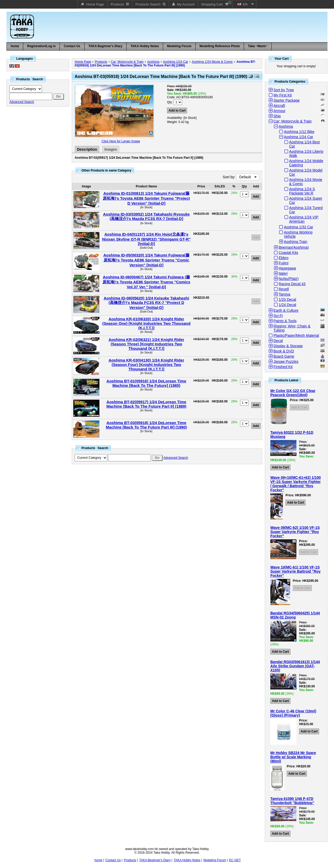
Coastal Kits (288, 253)
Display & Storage (288, 346)
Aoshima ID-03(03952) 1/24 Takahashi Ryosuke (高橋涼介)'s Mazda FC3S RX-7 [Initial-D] (146, 216)
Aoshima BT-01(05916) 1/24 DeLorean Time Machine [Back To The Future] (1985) (146, 383)
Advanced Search (22, 102)
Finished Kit (283, 367)
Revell (284, 289)
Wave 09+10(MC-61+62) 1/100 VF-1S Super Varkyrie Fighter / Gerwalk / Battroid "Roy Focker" (296, 484)
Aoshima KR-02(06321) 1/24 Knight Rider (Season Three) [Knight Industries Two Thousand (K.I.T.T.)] (146, 344)
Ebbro (284, 258)
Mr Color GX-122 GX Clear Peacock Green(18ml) (293, 393)
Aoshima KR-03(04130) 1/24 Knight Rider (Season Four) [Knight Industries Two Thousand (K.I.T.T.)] (146, 365)
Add (256, 237)
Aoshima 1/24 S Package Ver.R (302, 191)
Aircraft (279, 106)
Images (111, 149)
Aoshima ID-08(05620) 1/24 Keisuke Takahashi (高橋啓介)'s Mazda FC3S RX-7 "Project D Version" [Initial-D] (146, 303)
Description (87, 149)
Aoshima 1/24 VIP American (304, 219)
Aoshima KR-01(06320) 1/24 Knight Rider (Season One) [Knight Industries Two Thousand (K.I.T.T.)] (146, 323)
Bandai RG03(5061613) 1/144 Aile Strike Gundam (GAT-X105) (295, 666)
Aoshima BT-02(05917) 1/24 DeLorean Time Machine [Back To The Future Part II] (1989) (146, 404)
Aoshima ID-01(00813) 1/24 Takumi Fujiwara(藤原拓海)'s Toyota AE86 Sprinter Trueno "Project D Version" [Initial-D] (146, 198)
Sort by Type (284, 90)
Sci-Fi (278, 316)
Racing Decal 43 (292, 284)
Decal (278, 341)
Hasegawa (287, 268)
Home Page (83, 62)
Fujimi (284, 263)
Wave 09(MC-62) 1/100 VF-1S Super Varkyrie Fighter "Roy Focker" (295, 532)
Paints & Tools (285, 321)
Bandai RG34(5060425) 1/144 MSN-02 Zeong (295, 615)
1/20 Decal (287, 299)
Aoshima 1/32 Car (299, 227)
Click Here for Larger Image (121, 141)
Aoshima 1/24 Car (176, 62)
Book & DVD (284, 351)
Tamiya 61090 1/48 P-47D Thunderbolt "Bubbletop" (292, 801)
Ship (277, 116)
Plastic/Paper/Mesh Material (296, 335)
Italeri (283, 273)
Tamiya (284, 294)
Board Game (284, 356)
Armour (279, 111)
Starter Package (287, 100)
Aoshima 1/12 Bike (299, 132)
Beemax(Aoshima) (294, 247)
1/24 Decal (287, 305)
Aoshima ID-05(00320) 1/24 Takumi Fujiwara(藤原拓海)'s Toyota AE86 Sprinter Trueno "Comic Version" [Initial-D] (146, 260)
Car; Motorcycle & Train (127, 62)
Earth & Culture (286, 310)
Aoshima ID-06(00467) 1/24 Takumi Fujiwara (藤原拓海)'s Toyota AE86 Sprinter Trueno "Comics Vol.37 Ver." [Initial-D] (147, 282)
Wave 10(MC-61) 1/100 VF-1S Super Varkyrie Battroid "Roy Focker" (296, 571)
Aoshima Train (296, 242)
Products (101, 62)
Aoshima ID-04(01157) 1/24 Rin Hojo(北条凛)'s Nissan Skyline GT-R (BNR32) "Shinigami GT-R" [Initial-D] (146, 239)
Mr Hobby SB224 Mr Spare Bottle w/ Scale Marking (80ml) (293, 757)
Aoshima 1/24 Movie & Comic (212, 62)
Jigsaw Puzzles (286, 362)
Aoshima (153, 62)
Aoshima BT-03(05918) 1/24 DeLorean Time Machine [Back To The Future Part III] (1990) (165, 64)
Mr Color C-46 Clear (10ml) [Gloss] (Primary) (293, 713)
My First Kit (283, 95)
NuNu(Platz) (289, 279)
